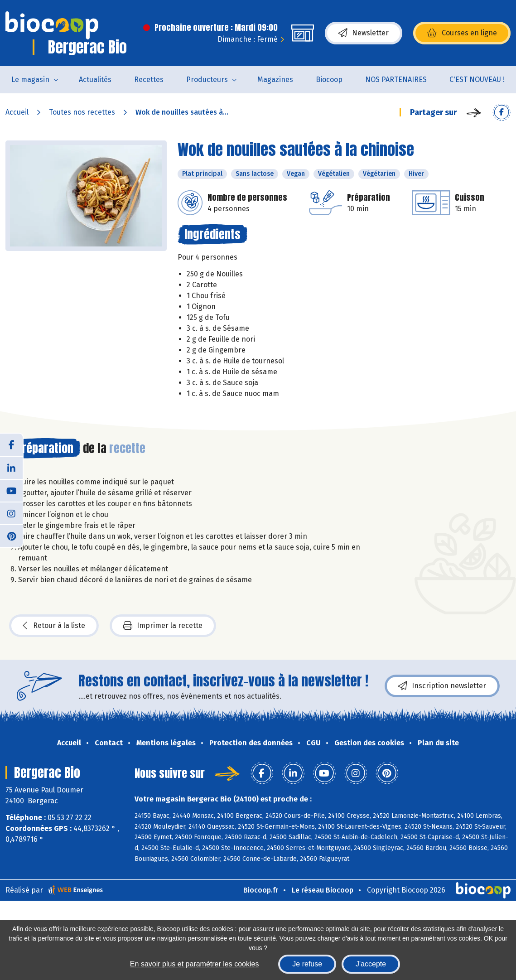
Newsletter (364, 33)
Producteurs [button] (207, 80)
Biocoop (329, 80)
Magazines (275, 80)
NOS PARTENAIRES (396, 80)
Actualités (95, 80)
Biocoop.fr (261, 890)
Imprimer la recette (163, 626)
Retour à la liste (54, 626)
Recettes (149, 80)
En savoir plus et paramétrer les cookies (195, 964)
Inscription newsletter (442, 686)
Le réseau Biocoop (323, 890)
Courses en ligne (462, 33)
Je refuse (307, 964)
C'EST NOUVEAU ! (477, 80)
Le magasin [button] (30, 80)
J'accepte (371, 964)
